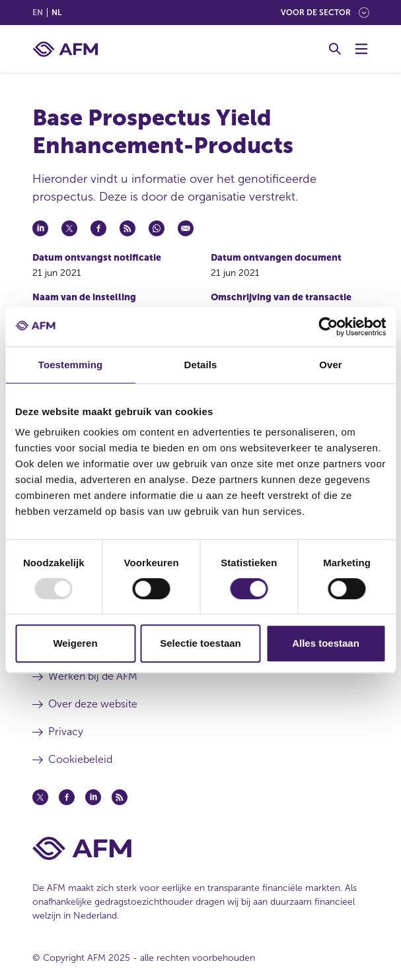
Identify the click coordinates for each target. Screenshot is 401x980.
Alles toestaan (326, 643)
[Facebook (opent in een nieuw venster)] (67, 797)
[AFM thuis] (65, 49)
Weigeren (75, 643)
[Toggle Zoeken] (335, 49)
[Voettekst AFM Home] (201, 848)
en (38, 13)
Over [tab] (331, 365)
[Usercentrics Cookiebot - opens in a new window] (328, 327)
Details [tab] (201, 365)
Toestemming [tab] (71, 365)
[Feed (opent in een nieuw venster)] (120, 797)
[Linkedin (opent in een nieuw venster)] (93, 797)
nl (56, 13)
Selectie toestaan (200, 643)
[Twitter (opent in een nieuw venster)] (40, 797)
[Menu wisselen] (361, 49)
